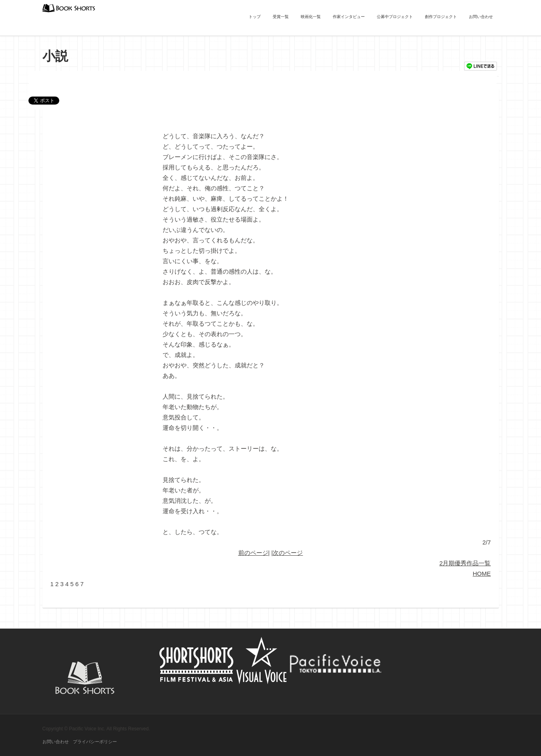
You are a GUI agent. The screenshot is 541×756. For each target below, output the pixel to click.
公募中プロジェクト (395, 17)
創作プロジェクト (441, 17)
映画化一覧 (311, 17)
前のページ (253, 553)
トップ (255, 17)
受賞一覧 (281, 17)
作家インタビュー (349, 17)
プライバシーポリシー (95, 742)
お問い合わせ (481, 17)
